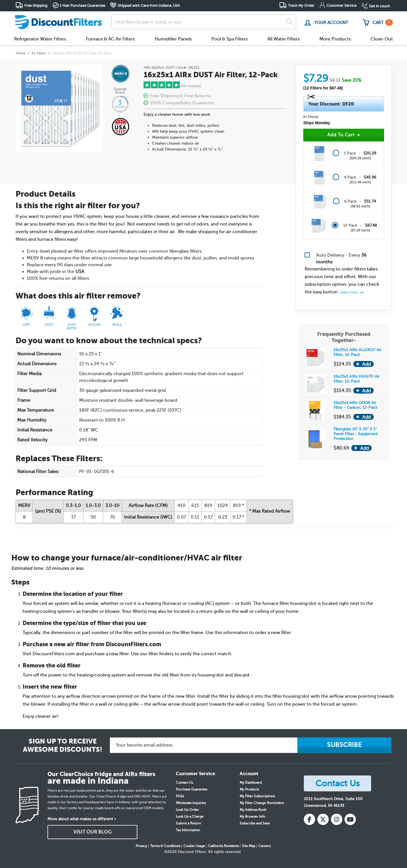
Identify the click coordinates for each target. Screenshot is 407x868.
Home (21, 53)
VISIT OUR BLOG (93, 832)
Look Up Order (187, 810)
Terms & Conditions (165, 846)
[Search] (289, 22)
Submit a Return (188, 823)
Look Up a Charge (190, 817)
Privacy (141, 846)
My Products (249, 789)
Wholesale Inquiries (191, 803)
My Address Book (253, 810)
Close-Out (382, 39)
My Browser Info (252, 817)
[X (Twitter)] (323, 819)
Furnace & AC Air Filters (110, 39)
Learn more (349, 292)
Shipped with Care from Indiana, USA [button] (149, 6)
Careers (265, 846)
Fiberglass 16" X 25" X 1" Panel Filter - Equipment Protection (356, 434)
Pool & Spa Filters (230, 39)
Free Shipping (36, 6)
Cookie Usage (194, 846)
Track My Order (301, 6)
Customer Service (341, 6)
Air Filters (39, 53)
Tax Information (188, 830)
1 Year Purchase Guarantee (82, 6)
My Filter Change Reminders (262, 803)
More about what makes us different (80, 819)
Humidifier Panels (173, 39)
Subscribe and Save (255, 823)
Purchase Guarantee (192, 789)
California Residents (223, 846)
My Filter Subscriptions (257, 796)
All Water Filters (283, 39)
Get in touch (379, 6)
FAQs (180, 796)
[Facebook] (309, 819)
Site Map (249, 846)
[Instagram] (337, 819)
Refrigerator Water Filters (40, 39)
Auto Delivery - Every (341, 259)
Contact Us (184, 783)
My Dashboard (251, 783)
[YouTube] (350, 819)
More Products (335, 39)
